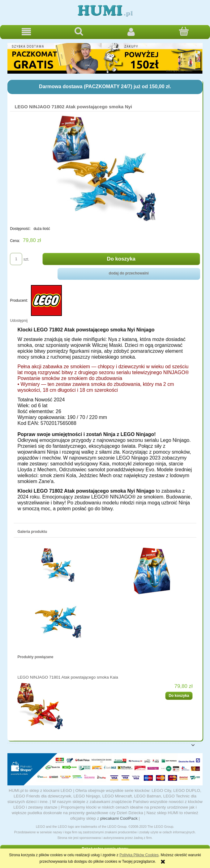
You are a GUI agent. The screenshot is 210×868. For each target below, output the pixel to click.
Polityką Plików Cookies (139, 855)
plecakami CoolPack (119, 818)
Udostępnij (19, 321)
